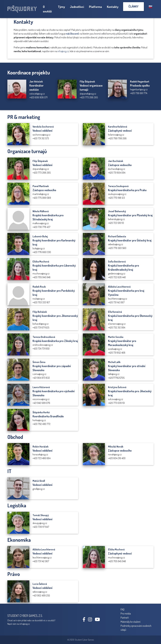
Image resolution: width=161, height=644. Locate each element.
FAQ (122, 609)
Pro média (126, 613)
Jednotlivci (77, 7)
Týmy (61, 7)
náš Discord (72, 34)
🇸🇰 (150, 7)
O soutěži (47, 9)
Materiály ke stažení (130, 622)
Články (133, 6)
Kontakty (113, 7)
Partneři (125, 617)
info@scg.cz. (25, 624)
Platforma (95, 7)
